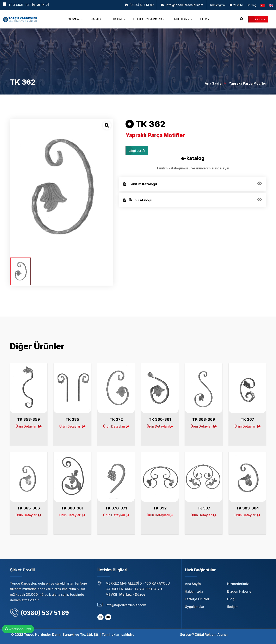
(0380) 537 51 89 (142, 5)
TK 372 (116, 419)
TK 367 (247, 419)
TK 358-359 (29, 419)
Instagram (218, 5)
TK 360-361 (160, 419)
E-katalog (258, 19)
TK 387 (204, 508)
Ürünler (97, 19)
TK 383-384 (247, 508)
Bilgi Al (137, 151)
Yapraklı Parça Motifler (247, 83)
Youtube (237, 5)
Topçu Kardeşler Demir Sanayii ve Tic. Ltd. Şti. (61, 635)
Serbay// (187, 635)
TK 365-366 (29, 508)
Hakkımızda (194, 591)
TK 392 (160, 508)
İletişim (205, 19)
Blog (252, 5)
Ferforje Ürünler (197, 599)
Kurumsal (75, 19)
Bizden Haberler (240, 591)
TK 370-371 (116, 508)
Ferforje (118, 19)
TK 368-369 (204, 419)
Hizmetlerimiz (182, 19)
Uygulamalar (195, 607)
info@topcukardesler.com (184, 5)
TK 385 (72, 419)
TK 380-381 (72, 508)
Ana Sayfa (213, 83)
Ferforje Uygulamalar (149, 19)
